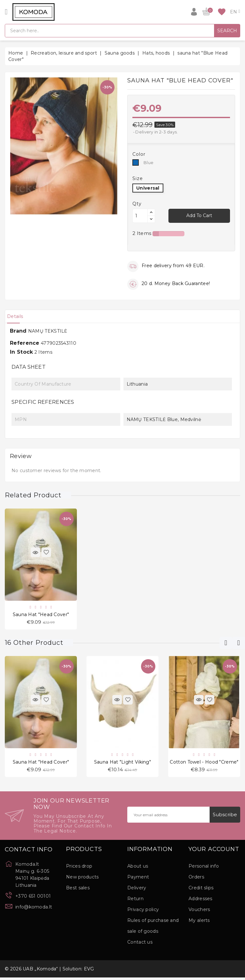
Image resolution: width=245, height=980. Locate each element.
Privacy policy (143, 912)
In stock (21, 352)
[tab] (18, 316)
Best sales (78, 890)
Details (18, 316)
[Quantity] (140, 216)
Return (135, 901)
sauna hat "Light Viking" (122, 764)
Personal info (204, 869)
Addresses (200, 901)
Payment (138, 879)
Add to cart (199, 215)
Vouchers (199, 912)
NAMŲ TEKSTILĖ (48, 331)
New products (82, 879)
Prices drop (79, 869)
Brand (18, 331)
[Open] (6, 12)
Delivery (137, 890)
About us (138, 869)
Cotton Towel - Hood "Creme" (204, 764)
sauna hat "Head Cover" (41, 615)
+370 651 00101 (33, 899)
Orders (196, 879)
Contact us (140, 945)
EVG (89, 971)
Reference (25, 343)
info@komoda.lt (34, 909)
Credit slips (201, 890)
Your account (214, 852)
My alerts (199, 923)
